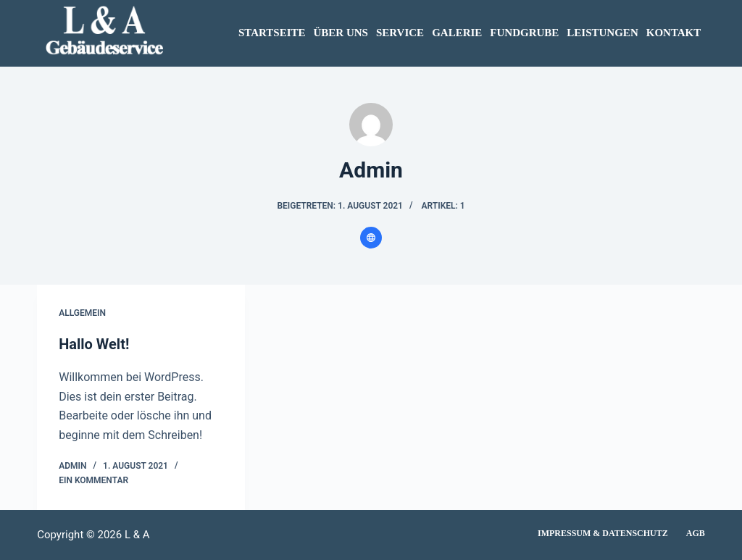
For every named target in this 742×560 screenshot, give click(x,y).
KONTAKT (674, 33)
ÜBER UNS (341, 33)
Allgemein (82, 313)
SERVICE (400, 33)
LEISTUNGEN (602, 33)
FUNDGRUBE (524, 33)
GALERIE (457, 33)
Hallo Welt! (94, 344)
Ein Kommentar (93, 480)
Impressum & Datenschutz (603, 533)
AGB (696, 533)
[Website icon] (371, 238)
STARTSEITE (272, 33)
